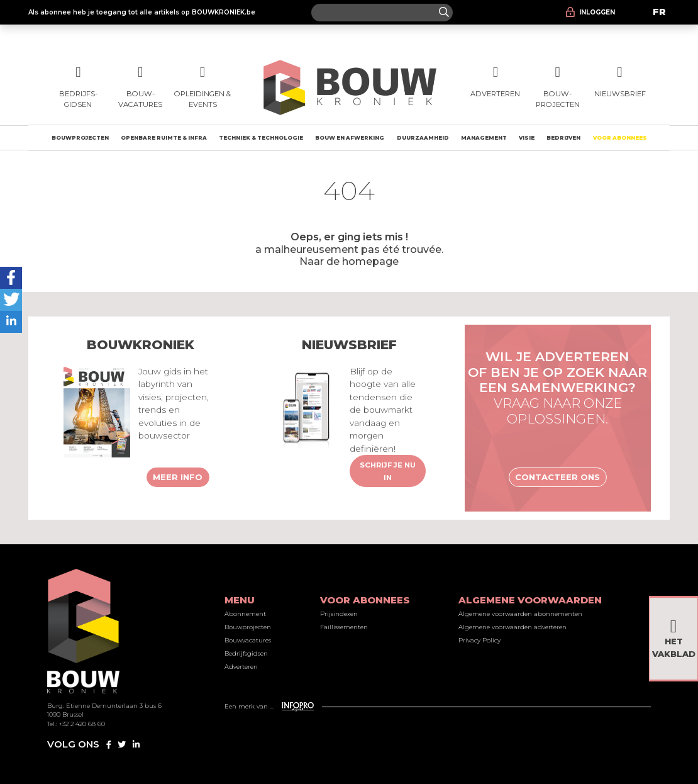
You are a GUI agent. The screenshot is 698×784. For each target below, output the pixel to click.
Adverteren (241, 667)
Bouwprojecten (80, 138)
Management (484, 138)
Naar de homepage (349, 261)
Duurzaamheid (423, 138)
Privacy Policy (479, 640)
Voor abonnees (620, 138)
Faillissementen (344, 627)
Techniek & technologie (261, 138)
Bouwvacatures (248, 640)
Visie (527, 138)
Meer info (178, 477)
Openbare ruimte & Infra (164, 138)
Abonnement (245, 614)
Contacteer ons (557, 477)
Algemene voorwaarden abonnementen (520, 614)
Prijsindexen (339, 614)
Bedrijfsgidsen (246, 653)
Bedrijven (563, 138)
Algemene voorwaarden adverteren (512, 627)
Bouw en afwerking (350, 138)
